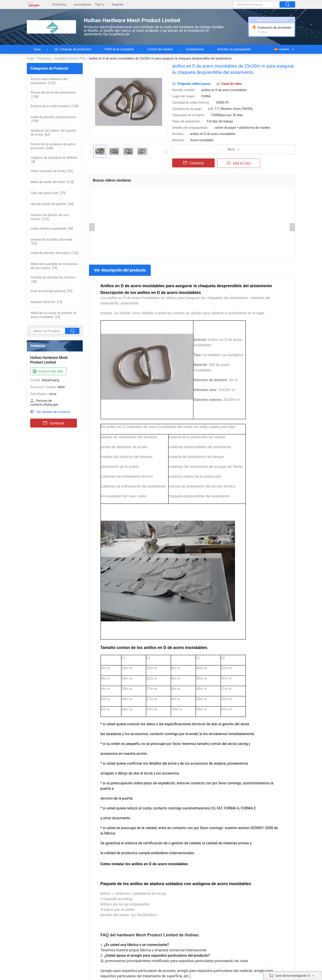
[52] (52, 171)
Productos (59, 5)
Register (118, 5)
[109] (53, 119)
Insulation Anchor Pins (70, 58)
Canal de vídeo (231, 84)
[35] (51, 291)
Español (281, 49)
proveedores (83, 5)
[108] (55, 106)
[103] (52, 182)
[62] (53, 133)
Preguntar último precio (194, 84)
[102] (55, 253)
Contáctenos (195, 49)
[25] (54, 315)
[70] (48, 193)
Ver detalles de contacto (53, 412)
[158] (53, 94)
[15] (46, 302)
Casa (37, 49)
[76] (54, 266)
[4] (54, 160)
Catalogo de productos (73, 49)
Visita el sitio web (47, 372)
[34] (52, 204)
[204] (53, 146)
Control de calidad (160, 49)
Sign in (100, 5)
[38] (52, 229)
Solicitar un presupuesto (234, 49)
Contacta (54, 423)
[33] (52, 242)
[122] (50, 217)
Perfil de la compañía (119, 49)
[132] (49, 81)
